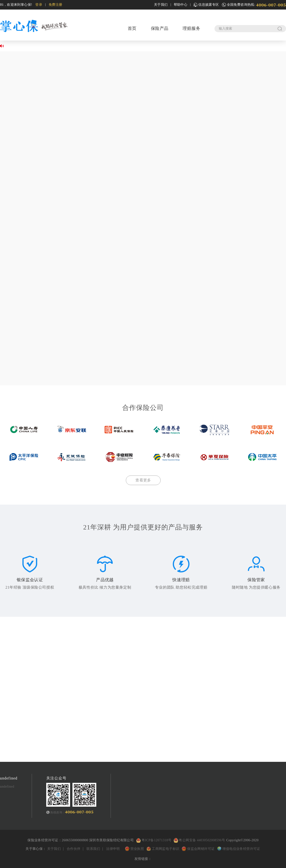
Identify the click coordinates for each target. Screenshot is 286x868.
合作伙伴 (74, 849)
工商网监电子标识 (166, 849)
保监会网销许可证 (201, 849)
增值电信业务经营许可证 (241, 849)
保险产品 (160, 28)
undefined (7, 787)
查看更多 (143, 480)
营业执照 (138, 849)
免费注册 (56, 5)
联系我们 (93, 849)
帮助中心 (181, 5)
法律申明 (113, 849)
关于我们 (161, 5)
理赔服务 (191, 28)
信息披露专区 (206, 5)
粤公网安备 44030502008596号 (199, 840)
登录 (39, 5)
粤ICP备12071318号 (156, 840)
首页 (132, 28)
